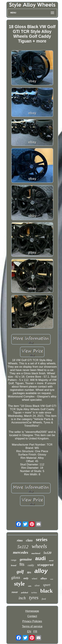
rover (15, 592)
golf (20, 572)
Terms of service (32, 626)
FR (35, 632)
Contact (32, 616)
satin (30, 586)
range (14, 560)
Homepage (32, 611)
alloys (44, 578)
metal (51, 560)
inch (22, 598)
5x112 (23, 547)
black (47, 591)
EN (29, 632)
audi (41, 558)
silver (37, 586)
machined (36, 553)
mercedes (21, 552)
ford (44, 599)
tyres (34, 597)
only (26, 578)
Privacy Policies (32, 621)
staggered (45, 565)
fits (22, 564)
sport (47, 585)
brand (14, 565)
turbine (34, 593)
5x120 (47, 553)
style (19, 584)
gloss (16, 577)
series (42, 539)
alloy (41, 571)
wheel (34, 579)
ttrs (29, 572)
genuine (26, 559)
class (29, 540)
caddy (31, 565)
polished (25, 593)
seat (52, 579)
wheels (39, 546)
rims (20, 540)
